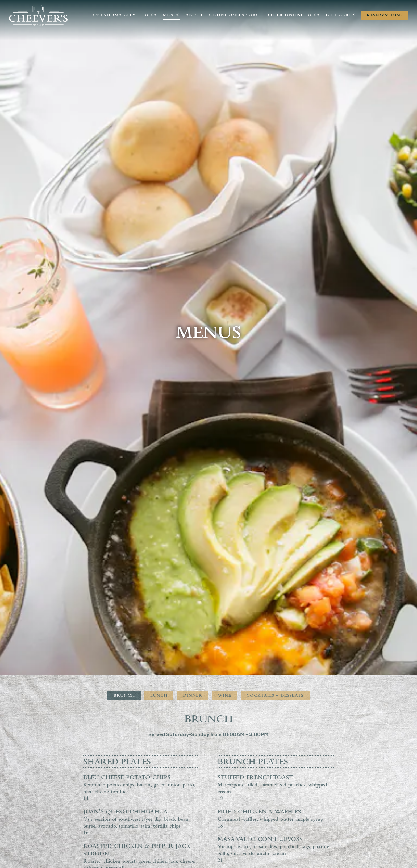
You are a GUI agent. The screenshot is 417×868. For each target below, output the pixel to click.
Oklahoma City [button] (114, 15)
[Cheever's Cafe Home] (38, 15)
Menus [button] (171, 15)
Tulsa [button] (149, 15)
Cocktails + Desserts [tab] (275, 615)
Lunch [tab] (159, 615)
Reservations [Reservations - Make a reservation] (385, 16)
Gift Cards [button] (341, 15)
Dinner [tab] (193, 615)
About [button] (194, 15)
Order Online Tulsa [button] (293, 15)
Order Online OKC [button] (234, 15)
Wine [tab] (224, 615)
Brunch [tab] (124, 615)
